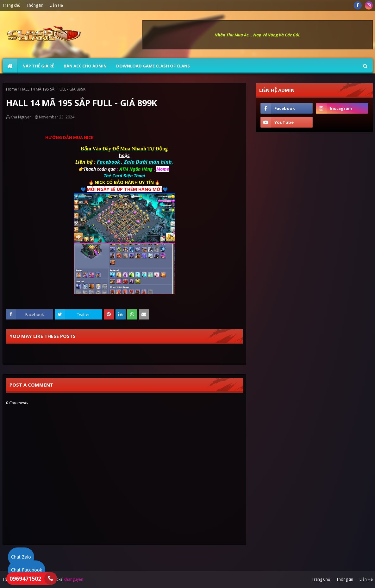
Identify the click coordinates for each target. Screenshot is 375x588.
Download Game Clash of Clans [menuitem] (153, 66)
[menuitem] (10, 66)
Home (12, 89)
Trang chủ (11, 5)
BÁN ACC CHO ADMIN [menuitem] (85, 66)
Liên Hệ (56, 5)
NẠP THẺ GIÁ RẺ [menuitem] (38, 66)
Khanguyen (73, 579)
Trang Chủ (321, 579)
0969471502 (25, 579)
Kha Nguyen (21, 117)
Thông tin (35, 5)
